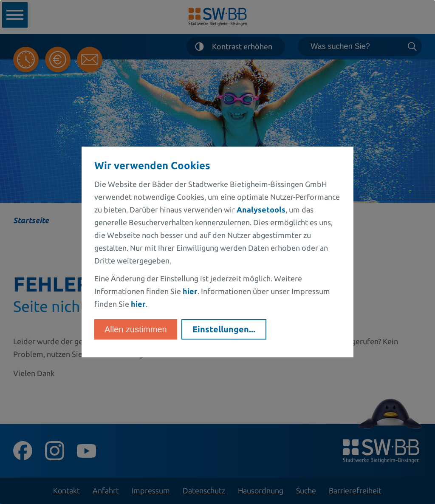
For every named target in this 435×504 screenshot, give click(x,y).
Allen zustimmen (136, 329)
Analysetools (261, 210)
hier (190, 291)
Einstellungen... (224, 329)
